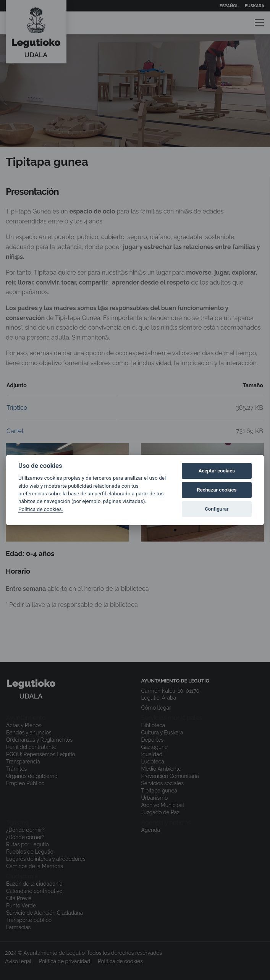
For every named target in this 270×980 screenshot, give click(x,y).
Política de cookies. (41, 509)
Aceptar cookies (217, 471)
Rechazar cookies (217, 490)
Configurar (217, 509)
